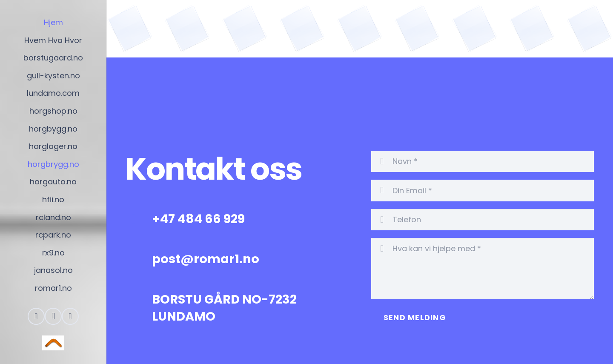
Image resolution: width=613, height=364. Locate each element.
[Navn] (483, 161)
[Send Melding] (415, 318)
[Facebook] (36, 316)
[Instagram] (53, 316)
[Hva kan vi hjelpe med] (483, 269)
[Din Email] (483, 190)
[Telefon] (483, 220)
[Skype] (70, 316)
